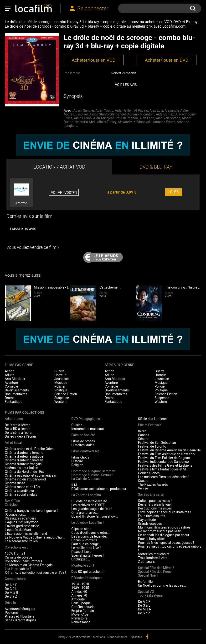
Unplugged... (81, 559)
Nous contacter (117, 637)
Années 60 (79, 592)
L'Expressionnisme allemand (26, 534)
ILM (74, 485)
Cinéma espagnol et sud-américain (30, 475)
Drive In (10, 603)
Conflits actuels (83, 607)
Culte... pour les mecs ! (155, 501)
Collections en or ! (18, 547)
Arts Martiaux (15, 379)
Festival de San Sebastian (157, 443)
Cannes (144, 435)
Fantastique (13, 402)
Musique (61, 383)
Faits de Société (83, 435)
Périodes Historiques (87, 578)
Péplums (11, 613)
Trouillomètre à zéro (153, 558)
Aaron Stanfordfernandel (108, 114)
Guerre (59, 371)
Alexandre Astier (177, 110)
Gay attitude (147, 520)
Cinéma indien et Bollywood (25, 479)
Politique (61, 390)
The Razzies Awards (153, 484)
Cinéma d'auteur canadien (24, 460)
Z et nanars (146, 562)
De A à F (11, 585)
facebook (147, 637)
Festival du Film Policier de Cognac (164, 458)
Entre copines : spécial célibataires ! (165, 512)
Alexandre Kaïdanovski (135, 122)
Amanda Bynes (164, 122)
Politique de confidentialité (73, 637)
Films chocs (80, 457)
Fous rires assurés (152, 516)
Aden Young (105, 110)
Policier (60, 386)
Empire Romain (83, 611)
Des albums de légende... (90, 536)
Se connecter (93, 8)
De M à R (11, 593)
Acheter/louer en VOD (94, 60)
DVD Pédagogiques (86, 419)
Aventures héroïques (20, 609)
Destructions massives (155, 508)
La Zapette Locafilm (86, 495)
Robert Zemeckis (124, 73)
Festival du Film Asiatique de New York (167, 454)
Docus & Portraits (84, 540)
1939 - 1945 (80, 588)
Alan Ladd (147, 118)
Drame (10, 398)
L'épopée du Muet (18, 530)
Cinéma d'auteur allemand (24, 453)
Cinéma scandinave (19, 491)
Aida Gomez (165, 114)
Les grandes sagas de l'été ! (92, 509)
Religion (77, 465)
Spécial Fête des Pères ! (156, 572)
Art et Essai (13, 443)
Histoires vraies (83, 445)
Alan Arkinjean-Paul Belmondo (116, 118)
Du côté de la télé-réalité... (90, 501)
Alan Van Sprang (168, 118)
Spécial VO (146, 592)
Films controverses (85, 451)
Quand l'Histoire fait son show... (95, 516)
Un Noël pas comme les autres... (162, 585)
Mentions (99, 637)
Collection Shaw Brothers (23, 561)
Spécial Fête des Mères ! (156, 568)
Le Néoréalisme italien (21, 541)
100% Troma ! (15, 554)
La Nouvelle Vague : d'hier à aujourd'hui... (35, 537)
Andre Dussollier (76, 114)
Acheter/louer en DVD (167, 60)
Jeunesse (62, 379)
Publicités (136, 637)
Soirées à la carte (151, 494)
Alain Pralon (83, 118)
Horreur (60, 375)
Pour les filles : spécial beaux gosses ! (166, 543)
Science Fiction (66, 394)
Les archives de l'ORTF (88, 505)
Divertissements (17, 390)
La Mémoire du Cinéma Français (29, 565)
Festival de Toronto (152, 446)
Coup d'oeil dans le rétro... (90, 533)
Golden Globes (149, 473)
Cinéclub (11, 504)
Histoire (77, 461)
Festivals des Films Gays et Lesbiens (165, 465)
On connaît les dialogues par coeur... (165, 535)
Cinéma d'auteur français (23, 464)
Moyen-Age (80, 614)
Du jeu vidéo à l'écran (20, 436)
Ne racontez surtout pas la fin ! (161, 531)
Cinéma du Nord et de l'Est (24, 472)
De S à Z (11, 596)
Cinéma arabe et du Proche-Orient (30, 449)
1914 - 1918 (80, 584)
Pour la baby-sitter (152, 539)
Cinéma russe (15, 483)
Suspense (62, 398)
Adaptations (14, 419)
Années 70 (79, 595)
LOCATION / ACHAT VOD (59, 167)
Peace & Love (81, 552)
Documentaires (16, 394)
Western (60, 402)
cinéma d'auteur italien (21, 468)
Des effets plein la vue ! (155, 504)
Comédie (11, 386)
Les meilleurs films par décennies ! (164, 477)
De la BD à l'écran (18, 429)
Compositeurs (15, 579)
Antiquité (78, 599)
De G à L (11, 589)
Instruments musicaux (88, 429)
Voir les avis (126, 85)
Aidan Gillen (124, 110)
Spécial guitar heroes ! (88, 555)
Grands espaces (150, 524)
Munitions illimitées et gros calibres (164, 527)
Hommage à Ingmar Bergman (93, 471)
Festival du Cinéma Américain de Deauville (169, 450)
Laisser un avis (23, 229)
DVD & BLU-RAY (156, 167)
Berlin (142, 431)
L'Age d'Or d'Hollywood (22, 522)
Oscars (143, 481)
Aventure (11, 383)
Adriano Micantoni (141, 114)
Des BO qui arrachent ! (88, 572)
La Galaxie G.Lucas (85, 479)
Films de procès (83, 441)
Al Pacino (141, 110)
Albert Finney (107, 122)
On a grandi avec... (85, 513)
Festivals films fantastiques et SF (163, 469)
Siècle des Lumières (153, 419)
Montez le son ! (83, 565)
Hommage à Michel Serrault (92, 475)
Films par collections (24, 413)
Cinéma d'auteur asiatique (24, 456)
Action (10, 371)
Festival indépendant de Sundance (163, 462)
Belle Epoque (81, 603)
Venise (143, 488)
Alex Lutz (156, 110)
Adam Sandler (84, 110)
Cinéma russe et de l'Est (23, 487)
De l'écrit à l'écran (18, 425)
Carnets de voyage (18, 557)
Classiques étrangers (20, 518)
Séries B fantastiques (21, 620)
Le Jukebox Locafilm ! (87, 523)
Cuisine (77, 425)
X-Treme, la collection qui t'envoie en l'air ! (35, 573)
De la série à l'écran (19, 433)
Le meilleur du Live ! (86, 548)
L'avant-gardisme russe (22, 526)
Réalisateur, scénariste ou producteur (99, 489)
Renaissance (81, 622)
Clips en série (81, 529)
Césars (143, 439)
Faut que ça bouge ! (86, 544)
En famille (145, 582)
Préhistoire (79, 618)
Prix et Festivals (150, 425)
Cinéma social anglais (21, 494)
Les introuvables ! (18, 569)
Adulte (10, 375)
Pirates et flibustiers (20, 616)
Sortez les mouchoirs (154, 554)
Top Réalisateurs (150, 595)
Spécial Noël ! (148, 575)
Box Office (12, 501)
